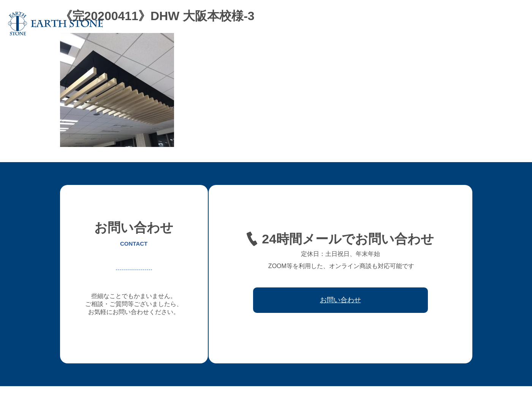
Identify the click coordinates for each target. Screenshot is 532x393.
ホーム (198, 24)
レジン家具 (383, 24)
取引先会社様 (462, 24)
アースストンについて (241, 24)
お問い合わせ (503, 24)
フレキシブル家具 (339, 24)
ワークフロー (421, 24)
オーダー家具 (293, 24)
